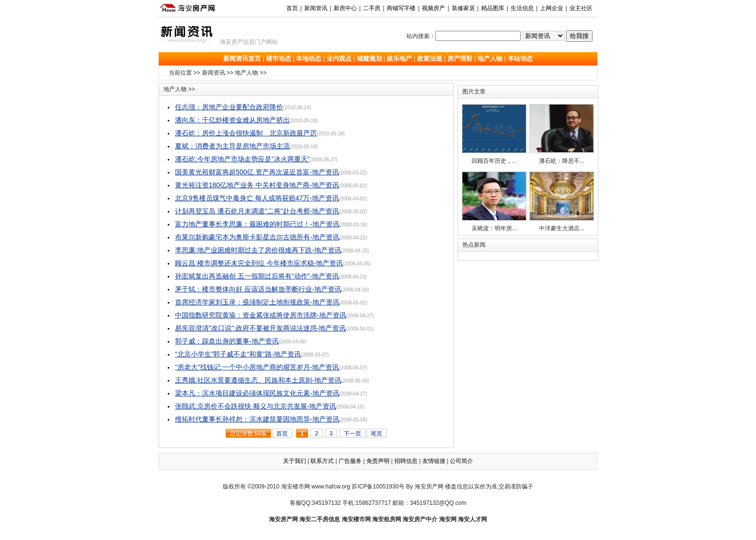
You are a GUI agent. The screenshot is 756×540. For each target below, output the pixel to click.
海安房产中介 (420, 519)
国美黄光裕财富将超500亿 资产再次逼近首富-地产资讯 (257, 172)
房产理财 (460, 59)
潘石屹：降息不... (562, 134)
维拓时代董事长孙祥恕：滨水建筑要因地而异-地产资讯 (257, 419)
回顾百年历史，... (494, 134)
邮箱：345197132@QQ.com (429, 503)
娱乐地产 (399, 59)
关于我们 (295, 461)
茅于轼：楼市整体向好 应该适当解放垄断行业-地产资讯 (258, 289)
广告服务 (350, 461)
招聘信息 (406, 461)
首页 (292, 8)
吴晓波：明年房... (494, 202)
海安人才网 (472, 519)
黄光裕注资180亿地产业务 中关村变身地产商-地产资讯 (257, 185)
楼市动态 (279, 59)
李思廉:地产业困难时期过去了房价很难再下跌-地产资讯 (258, 250)
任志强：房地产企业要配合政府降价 (229, 107)
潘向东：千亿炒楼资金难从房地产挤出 (232, 120)
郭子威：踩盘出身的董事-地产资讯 (227, 341)
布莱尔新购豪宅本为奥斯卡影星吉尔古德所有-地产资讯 (257, 237)
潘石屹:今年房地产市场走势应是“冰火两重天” (242, 159)
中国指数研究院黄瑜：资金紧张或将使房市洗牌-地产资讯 (261, 315)
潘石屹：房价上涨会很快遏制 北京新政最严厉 (246, 133)
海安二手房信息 (320, 519)
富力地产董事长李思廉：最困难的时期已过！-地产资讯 (257, 224)
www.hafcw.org (331, 487)
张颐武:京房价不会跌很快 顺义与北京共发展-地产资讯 (256, 406)
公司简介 (461, 461)
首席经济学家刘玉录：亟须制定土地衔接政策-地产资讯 (257, 302)
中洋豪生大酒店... (562, 202)
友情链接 (434, 461)
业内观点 (339, 59)
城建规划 (369, 59)
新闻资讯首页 (242, 59)
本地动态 (309, 59)
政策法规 (430, 59)
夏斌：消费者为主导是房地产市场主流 (232, 146)
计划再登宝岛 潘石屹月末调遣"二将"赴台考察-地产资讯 (257, 211)
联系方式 (322, 461)
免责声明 (378, 461)
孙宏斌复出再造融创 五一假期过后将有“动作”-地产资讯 (257, 276)
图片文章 (474, 92)
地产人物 (490, 59)
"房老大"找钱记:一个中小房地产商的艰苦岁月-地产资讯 (257, 367)
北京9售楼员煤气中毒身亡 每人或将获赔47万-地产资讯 (257, 198)
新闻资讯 (214, 73)
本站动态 (520, 59)
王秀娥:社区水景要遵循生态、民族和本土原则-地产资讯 (258, 380)
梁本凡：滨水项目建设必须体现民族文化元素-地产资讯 (257, 393)
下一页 (352, 434)
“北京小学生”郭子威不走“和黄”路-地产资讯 (238, 354)
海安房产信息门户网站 (249, 42)
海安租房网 (387, 519)
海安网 (448, 519)
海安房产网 (283, 519)
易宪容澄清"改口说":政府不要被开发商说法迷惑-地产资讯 (261, 328)
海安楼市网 (296, 487)
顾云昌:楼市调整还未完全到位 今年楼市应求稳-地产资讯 (259, 263)
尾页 (377, 434)
